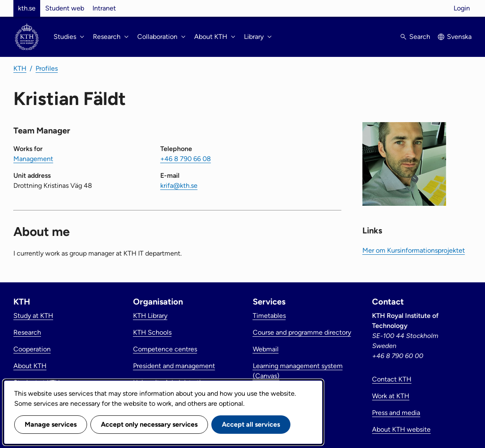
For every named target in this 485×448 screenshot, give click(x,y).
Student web (65, 8)
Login (462, 8)
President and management (174, 366)
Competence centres (165, 349)
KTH (20, 68)
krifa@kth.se (179, 186)
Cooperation (32, 349)
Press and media (396, 413)
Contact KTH (392, 379)
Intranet (104, 8)
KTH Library (150, 316)
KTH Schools (152, 332)
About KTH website (401, 429)
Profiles (47, 68)
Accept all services (251, 424)
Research (27, 332)
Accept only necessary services (149, 424)
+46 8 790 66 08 (186, 159)
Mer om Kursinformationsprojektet (414, 250)
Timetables (269, 316)
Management (33, 159)
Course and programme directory (302, 332)
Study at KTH (33, 316)
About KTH (30, 366)
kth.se (27, 8)
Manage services (51, 424)
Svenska (459, 37)
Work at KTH (391, 396)
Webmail (266, 349)
